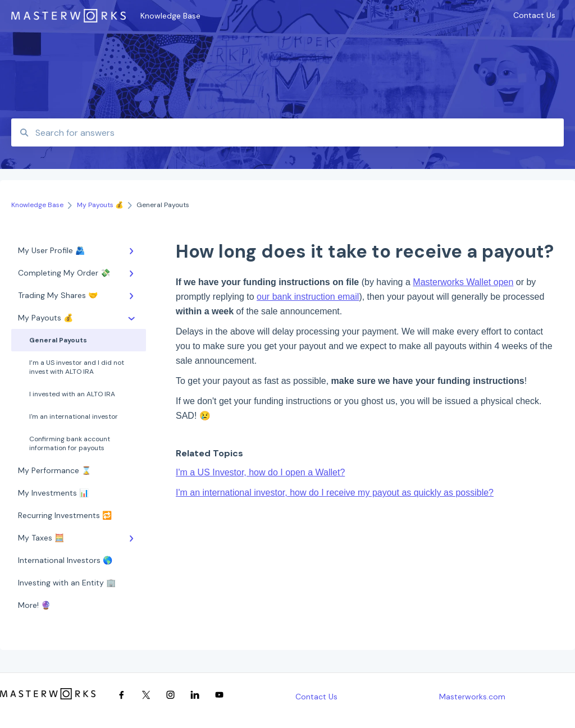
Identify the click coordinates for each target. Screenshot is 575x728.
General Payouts (58, 340)
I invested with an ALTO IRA (72, 394)
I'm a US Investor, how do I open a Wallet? (260, 472)
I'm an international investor (74, 416)
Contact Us (316, 697)
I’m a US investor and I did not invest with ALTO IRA (77, 367)
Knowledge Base (170, 16)
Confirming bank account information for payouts (70, 443)
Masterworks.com (472, 697)
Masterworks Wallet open (463, 282)
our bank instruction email (308, 297)
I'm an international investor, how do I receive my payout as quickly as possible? (335, 493)
